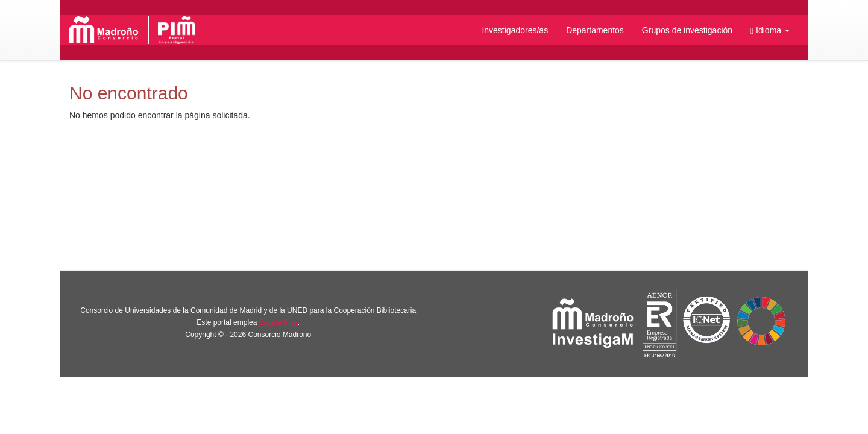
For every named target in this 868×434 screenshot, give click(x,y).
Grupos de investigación (687, 30)
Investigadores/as (515, 30)
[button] (770, 30)
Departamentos (595, 30)
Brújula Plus (278, 322)
